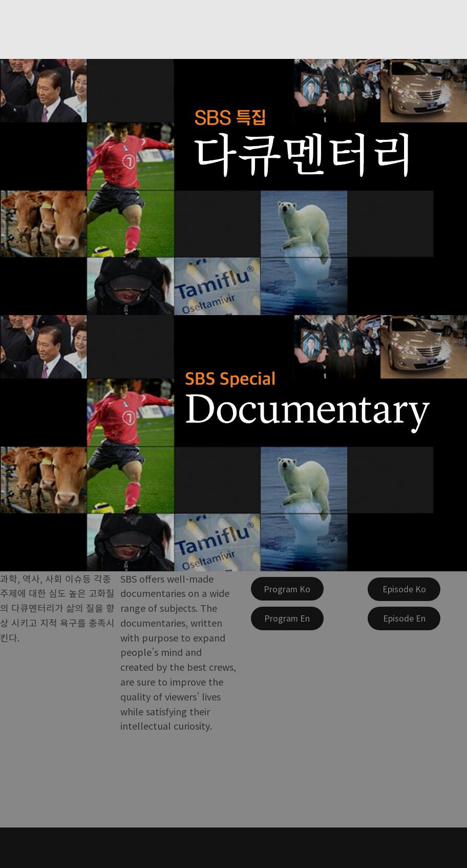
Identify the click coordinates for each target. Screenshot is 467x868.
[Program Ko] (287, 589)
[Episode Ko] (404, 589)
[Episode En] (404, 618)
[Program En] (287, 618)
